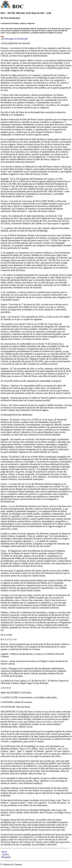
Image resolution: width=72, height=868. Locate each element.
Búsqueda (6, 857)
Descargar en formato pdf (16, 39)
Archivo (5, 854)
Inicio (4, 852)
